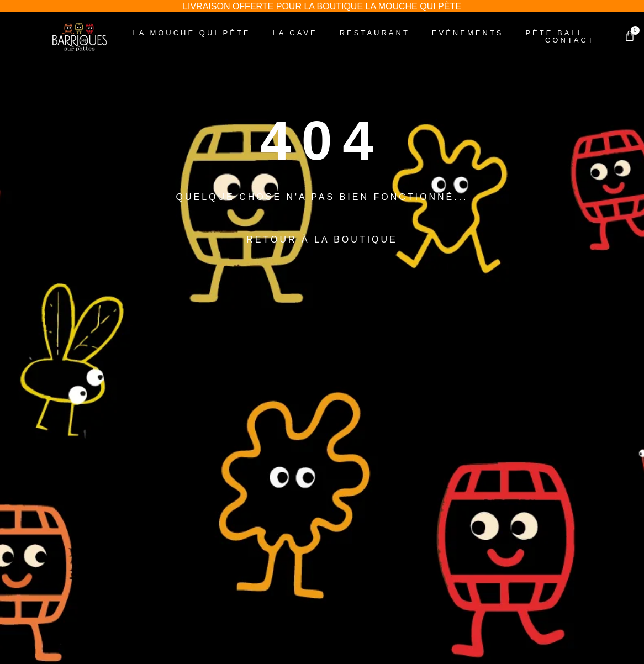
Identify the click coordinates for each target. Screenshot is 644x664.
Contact (570, 40)
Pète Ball (554, 33)
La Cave (295, 33)
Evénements (468, 33)
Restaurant (375, 33)
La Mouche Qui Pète (192, 33)
